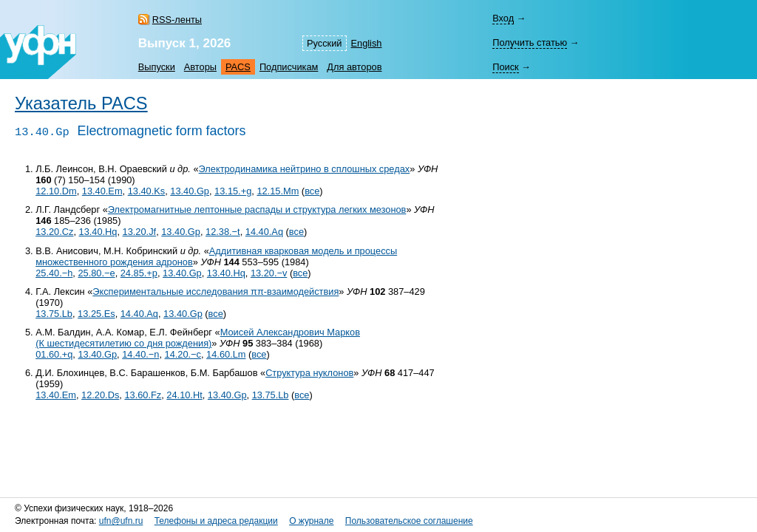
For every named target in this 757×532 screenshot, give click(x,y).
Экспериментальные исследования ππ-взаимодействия (215, 291)
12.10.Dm (56, 191)
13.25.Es (96, 314)
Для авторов (354, 67)
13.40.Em (102, 191)
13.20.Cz (54, 232)
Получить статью (530, 42)
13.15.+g (233, 191)
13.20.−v (269, 273)
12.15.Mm (278, 191)
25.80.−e (96, 273)
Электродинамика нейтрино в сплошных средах (305, 169)
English (367, 43)
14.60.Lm (226, 354)
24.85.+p (139, 273)
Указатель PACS (81, 103)
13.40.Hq (98, 232)
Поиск (505, 67)
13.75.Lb (54, 314)
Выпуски (157, 67)
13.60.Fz (143, 395)
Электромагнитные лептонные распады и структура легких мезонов (257, 209)
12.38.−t (223, 232)
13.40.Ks (147, 191)
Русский (324, 43)
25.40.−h (54, 273)
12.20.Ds (100, 395)
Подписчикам (289, 67)
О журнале (311, 521)
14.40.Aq (264, 232)
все (312, 191)
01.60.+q (54, 354)
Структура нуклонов (309, 373)
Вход (503, 18)
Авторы (200, 67)
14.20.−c (183, 354)
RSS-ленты (177, 20)
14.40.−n (140, 354)
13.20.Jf (140, 232)
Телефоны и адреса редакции (216, 521)
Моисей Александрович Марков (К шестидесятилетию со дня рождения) (198, 338)
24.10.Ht (184, 395)
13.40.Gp (190, 191)
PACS (238, 67)
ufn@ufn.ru (121, 521)
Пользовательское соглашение (409, 521)
